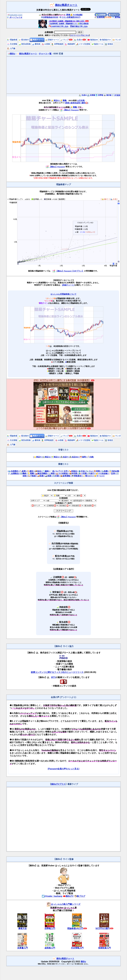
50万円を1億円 (103, 928)
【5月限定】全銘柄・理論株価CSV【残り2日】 (67, 21)
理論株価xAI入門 (75, 928)
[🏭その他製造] (62, 474)
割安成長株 (25, 44)
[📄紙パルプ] (55, 471)
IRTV (53, 677)
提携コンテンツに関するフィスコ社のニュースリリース (57, 672)
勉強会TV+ (105, 40)
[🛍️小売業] (83, 474)
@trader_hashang (52, 896)
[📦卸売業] (73, 474)
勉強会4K (93, 40)
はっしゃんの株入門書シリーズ (63, 904)
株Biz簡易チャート (66, 5)
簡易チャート (37, 40)
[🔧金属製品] (14, 474)
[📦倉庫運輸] (65, 476)
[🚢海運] (48, 476)
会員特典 (99, 17)
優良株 (36, 44)
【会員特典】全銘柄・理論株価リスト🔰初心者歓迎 (69, 24)
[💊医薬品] (73, 471)
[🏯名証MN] (74, 457)
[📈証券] (112, 474)
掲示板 (108, 95)
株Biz (11, 54)
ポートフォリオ (15, 17)
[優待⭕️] (85, 103)
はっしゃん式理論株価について (63, 294)
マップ (65, 40)
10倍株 (46, 44)
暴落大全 (23, 928)
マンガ (117, 40)
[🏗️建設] (30, 471)
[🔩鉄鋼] (104, 471)
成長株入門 (50, 948)
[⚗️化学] (64, 471)
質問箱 (116, 17)
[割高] (67, 103)
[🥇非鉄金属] (114, 471)
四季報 (99, 95)
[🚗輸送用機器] (41, 474)
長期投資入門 (104, 948)
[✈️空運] (56, 476)
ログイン (114, 15)
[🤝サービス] (99, 476)
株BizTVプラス (58, 784)
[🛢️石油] (82, 471)
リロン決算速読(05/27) (70, 17)
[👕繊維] (45, 471)
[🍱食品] (38, 471)
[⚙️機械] (23, 474)
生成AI (78, 40)
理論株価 (12, 40)
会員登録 (101, 15)
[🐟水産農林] (13, 471)
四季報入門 (50, 928)
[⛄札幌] (90, 457)
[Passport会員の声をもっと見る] (63, 769)
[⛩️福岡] (83, 457)
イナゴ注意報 (83, 44)
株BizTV (68, 896)
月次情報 (12, 44)
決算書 (91, 95)
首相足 (109, 44)
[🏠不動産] (32, 476)
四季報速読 (57, 44)
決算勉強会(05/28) (50, 17)
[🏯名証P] (64, 457)
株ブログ (80, 896)
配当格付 (24, 40)
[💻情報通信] (76, 476)
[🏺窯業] (97, 471)
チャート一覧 (45, 54)
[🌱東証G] (55, 457)
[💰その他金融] (102, 474)
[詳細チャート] (68, 285)
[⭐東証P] (55, 101)
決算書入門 (23, 948)
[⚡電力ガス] (88, 476)
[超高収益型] (75, 103)
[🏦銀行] (91, 474)
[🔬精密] (51, 474)
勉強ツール (97, 44)
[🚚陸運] (40, 476)
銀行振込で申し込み (79, 26)
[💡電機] (63, 101)
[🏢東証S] (46, 457)
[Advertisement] (63, 75)
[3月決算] (81, 101)
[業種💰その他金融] (74, 15)
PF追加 (116, 95)
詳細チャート (52, 40)
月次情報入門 (77, 948)
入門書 (11, 49)
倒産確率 (70, 44)
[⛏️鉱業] (23, 471)
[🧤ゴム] (89, 471)
